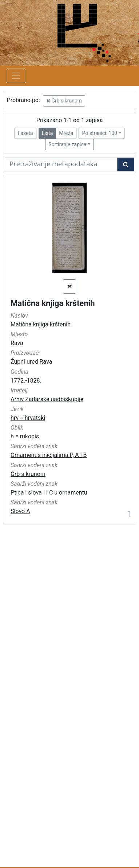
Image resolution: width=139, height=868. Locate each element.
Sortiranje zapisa (67, 144)
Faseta (25, 133)
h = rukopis (25, 436)
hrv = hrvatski (28, 418)
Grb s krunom (64, 101)
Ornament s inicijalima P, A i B (49, 455)
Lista (47, 133)
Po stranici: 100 (99, 133)
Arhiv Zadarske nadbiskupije (47, 399)
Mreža (66, 133)
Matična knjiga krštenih (53, 303)
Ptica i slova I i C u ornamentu (49, 493)
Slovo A (20, 511)
